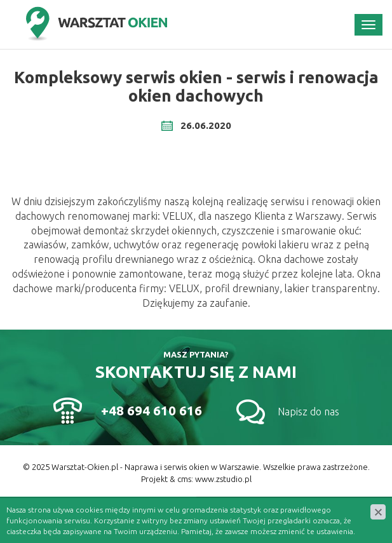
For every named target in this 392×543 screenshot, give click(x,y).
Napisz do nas (308, 412)
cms (184, 479)
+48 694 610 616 (152, 410)
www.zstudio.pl (223, 479)
